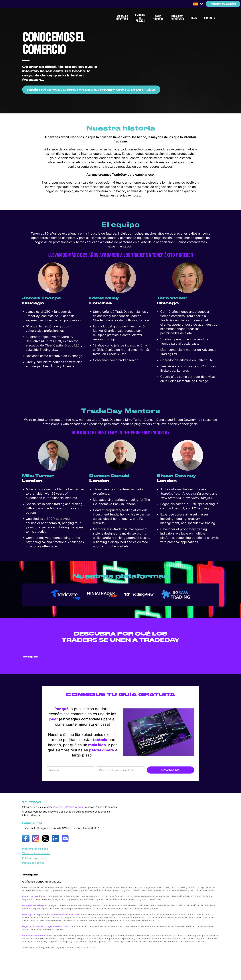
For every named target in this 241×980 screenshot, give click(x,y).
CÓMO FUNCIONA (158, 18)
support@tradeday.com (69, 807)
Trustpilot (30, 657)
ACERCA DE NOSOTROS (122, 18)
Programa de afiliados (35, 849)
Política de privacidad (35, 858)
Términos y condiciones (36, 853)
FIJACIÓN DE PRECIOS (140, 18)
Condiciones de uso (155, 890)
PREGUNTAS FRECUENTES (177, 18)
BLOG (194, 18)
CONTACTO (210, 18)
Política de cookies (33, 863)
